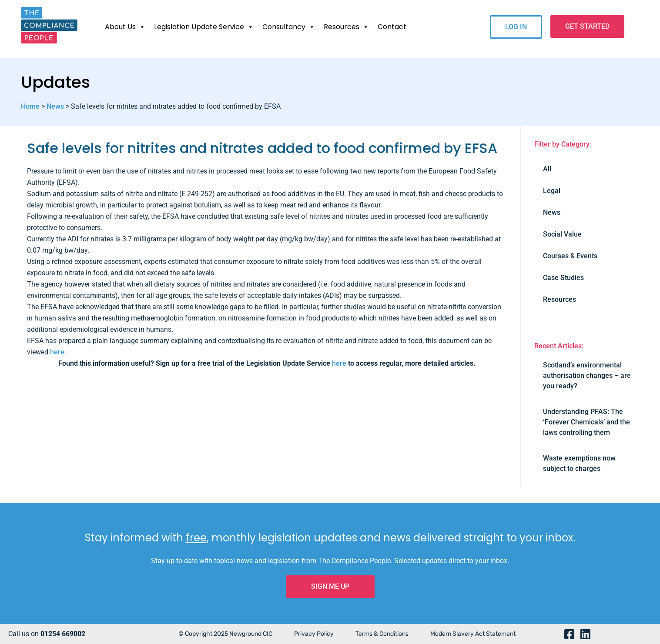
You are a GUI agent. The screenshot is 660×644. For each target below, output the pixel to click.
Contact (392, 27)
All (547, 169)
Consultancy (289, 27)
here (57, 352)
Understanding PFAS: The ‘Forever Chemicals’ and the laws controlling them (586, 422)
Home (30, 106)
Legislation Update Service (204, 27)
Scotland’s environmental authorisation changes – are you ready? (587, 375)
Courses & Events (570, 256)
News (55, 106)
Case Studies (563, 278)
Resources (346, 27)
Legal (552, 191)
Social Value (562, 234)
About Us (125, 27)
